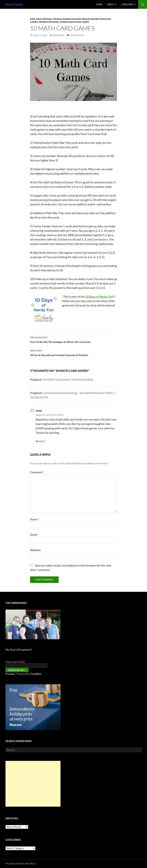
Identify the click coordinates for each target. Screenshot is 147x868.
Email (34, 535)
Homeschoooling (71, 22)
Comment (37, 472)
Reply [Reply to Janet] (42, 441)
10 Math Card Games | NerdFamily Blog (68, 379)
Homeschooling (49, 22)
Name (35, 519)
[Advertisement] (33, 784)
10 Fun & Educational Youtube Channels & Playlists (73, 353)
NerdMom (58, 35)
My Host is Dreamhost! (19, 650)
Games (34, 22)
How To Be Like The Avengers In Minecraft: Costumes (73, 339)
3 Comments (77, 35)
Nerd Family (14, 4)
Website (35, 550)
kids (33, 19)
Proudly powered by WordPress (21, 864)
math (86, 22)
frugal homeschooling (96, 19)
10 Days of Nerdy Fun (99, 296)
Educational (44, 19)
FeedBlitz (36, 674)
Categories (127, 4)
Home (99, 4)
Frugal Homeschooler (67, 19)
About (111, 4)
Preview (10, 674)
